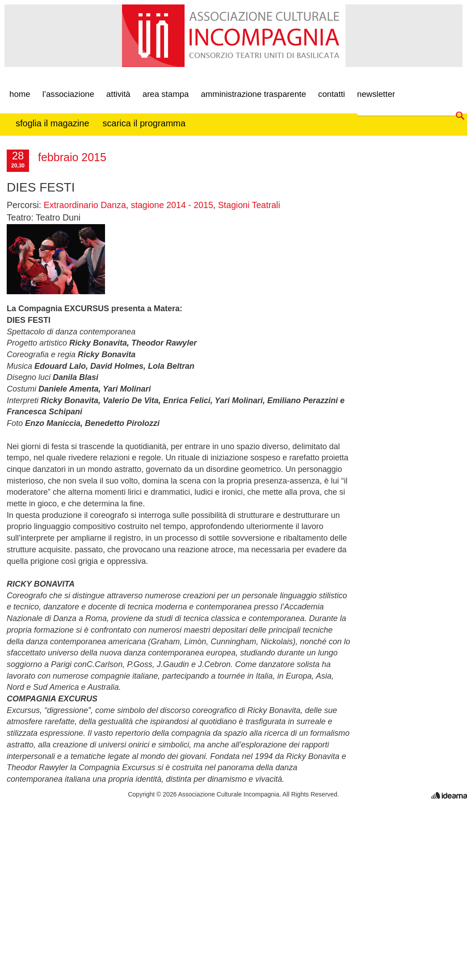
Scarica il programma (144, 121)
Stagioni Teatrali (249, 205)
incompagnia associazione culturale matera (153, 43)
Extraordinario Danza (85, 205)
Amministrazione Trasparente (253, 92)
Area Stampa (166, 92)
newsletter (376, 92)
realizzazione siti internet (449, 795)
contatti (332, 92)
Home (20, 92)
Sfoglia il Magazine (53, 121)
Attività (118, 92)
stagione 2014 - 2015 (172, 205)
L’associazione (68, 92)
